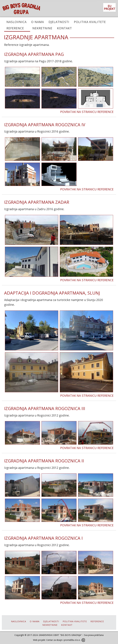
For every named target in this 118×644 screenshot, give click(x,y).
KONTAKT (64, 28)
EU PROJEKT (110, 7)
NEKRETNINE (42, 28)
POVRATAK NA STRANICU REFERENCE (87, 112)
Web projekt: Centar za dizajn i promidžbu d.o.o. (57, 640)
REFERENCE (15, 28)
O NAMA (38, 22)
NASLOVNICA (17, 22)
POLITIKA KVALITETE (90, 22)
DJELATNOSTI (59, 22)
